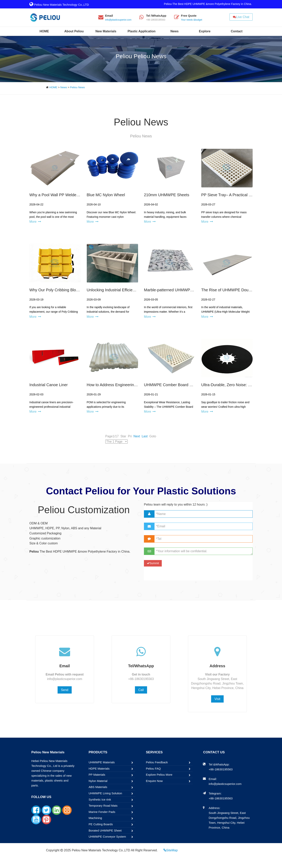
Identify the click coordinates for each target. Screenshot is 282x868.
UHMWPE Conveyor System (107, 837)
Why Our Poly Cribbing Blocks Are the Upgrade (70, 290)
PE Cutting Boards (101, 824)
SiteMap (172, 850)
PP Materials (97, 775)
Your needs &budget (192, 20)
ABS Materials (98, 787)
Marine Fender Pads (102, 812)
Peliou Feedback (157, 762)
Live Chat (241, 17)
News (64, 87)
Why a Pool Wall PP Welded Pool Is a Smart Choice (75, 195)
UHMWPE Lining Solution (105, 793)
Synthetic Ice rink (100, 799)
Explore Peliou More (159, 775)
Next (137, 436)
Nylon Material (98, 781)
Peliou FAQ (153, 769)
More (33, 222)
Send (65, 690)
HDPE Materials (99, 769)
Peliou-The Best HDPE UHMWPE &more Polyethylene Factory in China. (208, 4)
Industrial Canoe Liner (49, 385)
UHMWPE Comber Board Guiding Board (179, 385)
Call (141, 690)
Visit (217, 699)
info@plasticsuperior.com (118, 20)
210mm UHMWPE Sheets (167, 195)
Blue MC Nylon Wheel (106, 195)
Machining (95, 818)
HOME (53, 87)
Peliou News (78, 87)
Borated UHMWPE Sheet (105, 830)
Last (145, 436)
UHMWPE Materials (102, 762)
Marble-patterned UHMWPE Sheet (174, 290)
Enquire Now (154, 781)
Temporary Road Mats (103, 806)
